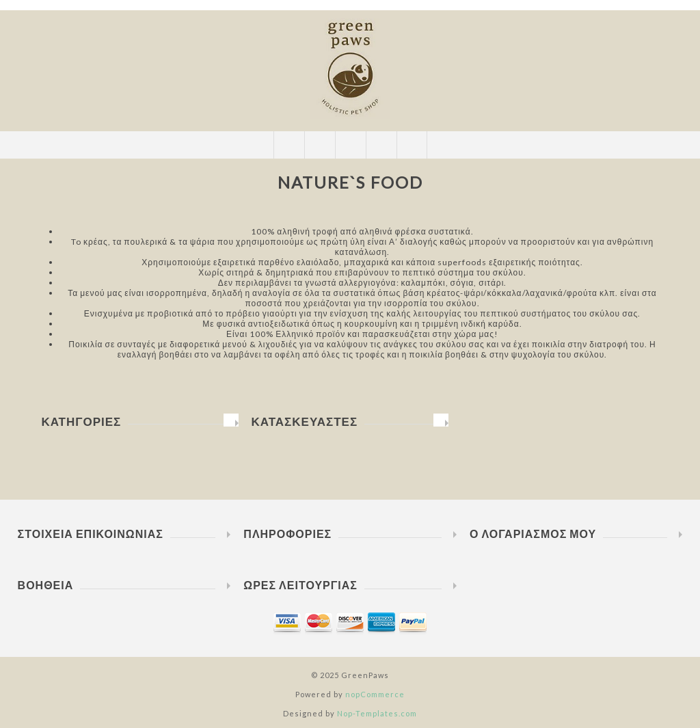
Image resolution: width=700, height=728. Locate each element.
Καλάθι (381, 145)
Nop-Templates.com (377, 713)
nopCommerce (375, 694)
